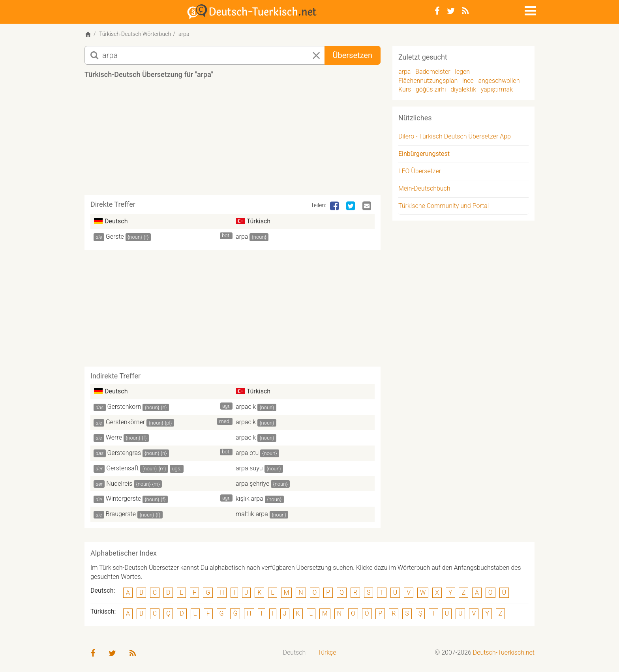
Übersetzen (353, 55)
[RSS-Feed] (465, 11)
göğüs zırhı (431, 89)
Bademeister (433, 72)
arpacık (246, 407)
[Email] (368, 206)
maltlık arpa (252, 514)
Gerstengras (124, 453)
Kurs (405, 89)
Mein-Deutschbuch (424, 188)
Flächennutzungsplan (428, 81)
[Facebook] (437, 11)
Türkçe (327, 652)
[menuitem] (294, 653)
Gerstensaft (122, 468)
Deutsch (294, 652)
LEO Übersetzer (420, 171)
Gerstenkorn (124, 407)
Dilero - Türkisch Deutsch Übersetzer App (455, 136)
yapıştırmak (497, 89)
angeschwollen (499, 81)
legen (462, 72)
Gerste (115, 237)
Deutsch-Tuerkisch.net (504, 652)
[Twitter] (451, 11)
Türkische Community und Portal (444, 206)
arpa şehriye (252, 484)
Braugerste (121, 514)
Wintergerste (123, 499)
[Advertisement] (233, 140)
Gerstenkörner (126, 422)
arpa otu (247, 453)
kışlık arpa (249, 499)
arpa (242, 237)
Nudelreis (119, 484)
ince (468, 81)
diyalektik (463, 89)
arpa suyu (249, 468)
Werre (114, 437)
